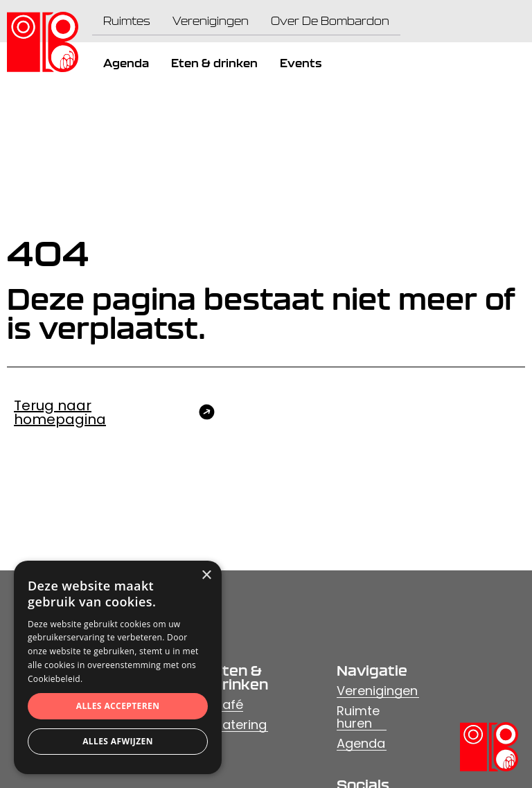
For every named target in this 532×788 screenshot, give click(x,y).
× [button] (206, 576)
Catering (240, 725)
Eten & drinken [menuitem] (214, 63)
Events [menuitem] (301, 63)
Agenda (361, 743)
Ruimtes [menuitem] (127, 21)
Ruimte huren (358, 717)
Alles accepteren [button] (118, 706)
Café (228, 704)
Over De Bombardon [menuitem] (330, 21)
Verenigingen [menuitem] (211, 21)
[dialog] (118, 667)
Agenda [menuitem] (126, 63)
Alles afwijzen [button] (118, 741)
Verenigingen (377, 691)
